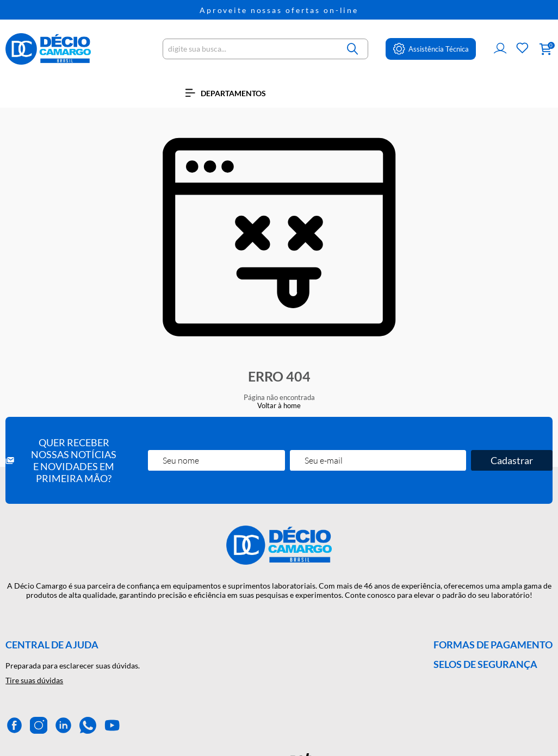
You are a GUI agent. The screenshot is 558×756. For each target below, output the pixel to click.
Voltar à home (279, 406)
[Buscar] (353, 49)
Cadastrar (512, 460)
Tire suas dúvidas (34, 680)
